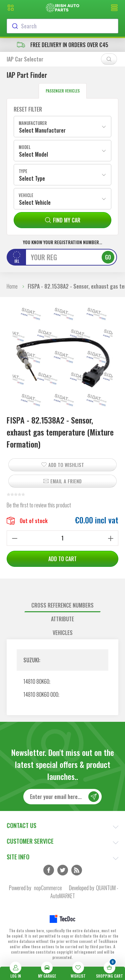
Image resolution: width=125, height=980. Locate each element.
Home (12, 286)
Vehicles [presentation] (63, 633)
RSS (77, 870)
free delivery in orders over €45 (63, 45)
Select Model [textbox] (33, 154)
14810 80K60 (36, 681)
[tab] (62, 605)
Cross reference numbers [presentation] (62, 605)
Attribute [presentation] (62, 619)
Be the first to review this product (39, 505)
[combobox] (62, 26)
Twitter (63, 870)
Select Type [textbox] (32, 178)
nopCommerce (48, 888)
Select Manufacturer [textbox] (42, 130)
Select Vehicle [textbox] (35, 202)
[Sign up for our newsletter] (62, 797)
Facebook (49, 870)
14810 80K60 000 (41, 694)
